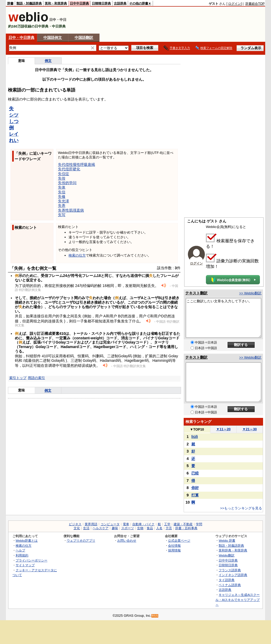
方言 (169, 528)
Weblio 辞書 (227, 540)
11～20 (223, 429)
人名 (159, 528)
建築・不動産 (183, 524)
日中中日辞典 (79, 3)
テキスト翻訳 (196, 293)
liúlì (195, 437)
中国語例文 (53, 38)
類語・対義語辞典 (29, 3)
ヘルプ (20, 550)
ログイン (234, 4)
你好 (195, 488)
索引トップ (18, 378)
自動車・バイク (143, 524)
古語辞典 (120, 3)
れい (14, 140)
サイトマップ (25, 565)
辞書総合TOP (255, 4)
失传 (62, 178)
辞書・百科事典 (186, 528)
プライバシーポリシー (31, 560)
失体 (62, 187)
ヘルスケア (101, 528)
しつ (14, 121)
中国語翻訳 (84, 38)
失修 (62, 197)
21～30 (250, 429)
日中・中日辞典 (21, 38)
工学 (167, 524)
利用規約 (22, 555)
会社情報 (174, 545)
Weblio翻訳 (226, 555)
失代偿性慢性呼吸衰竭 (76, 165)
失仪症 (64, 174)
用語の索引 (36, 378)
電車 (126, 524)
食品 (150, 528)
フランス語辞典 (230, 570)
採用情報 (174, 550)
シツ (14, 115)
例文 (48, 61)
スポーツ (128, 528)
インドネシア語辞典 (233, 575)
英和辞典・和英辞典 (233, 550)
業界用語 (91, 524)
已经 (195, 473)
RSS (155, 616)
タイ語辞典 (227, 580)
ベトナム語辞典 (230, 585)
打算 (195, 495)
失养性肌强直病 (71, 210)
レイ (14, 134)
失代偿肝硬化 (69, 169)
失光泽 (64, 201)
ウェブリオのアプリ (81, 540)
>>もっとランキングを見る (241, 508)
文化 (77, 528)
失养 (62, 205)
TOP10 (197, 429)
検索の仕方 (77, 255)
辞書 (10, 3)
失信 (62, 192)
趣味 (115, 528)
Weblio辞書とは (27, 540)
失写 (62, 215)
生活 (86, 528)
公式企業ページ (179, 540)
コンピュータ (110, 524)
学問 (199, 524)
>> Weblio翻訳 (250, 293)
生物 (140, 528)
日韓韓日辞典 (101, 3)
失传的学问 (67, 183)
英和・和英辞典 (56, 3)
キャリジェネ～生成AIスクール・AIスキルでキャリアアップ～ (238, 600)
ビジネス (75, 524)
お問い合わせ (127, 540)
